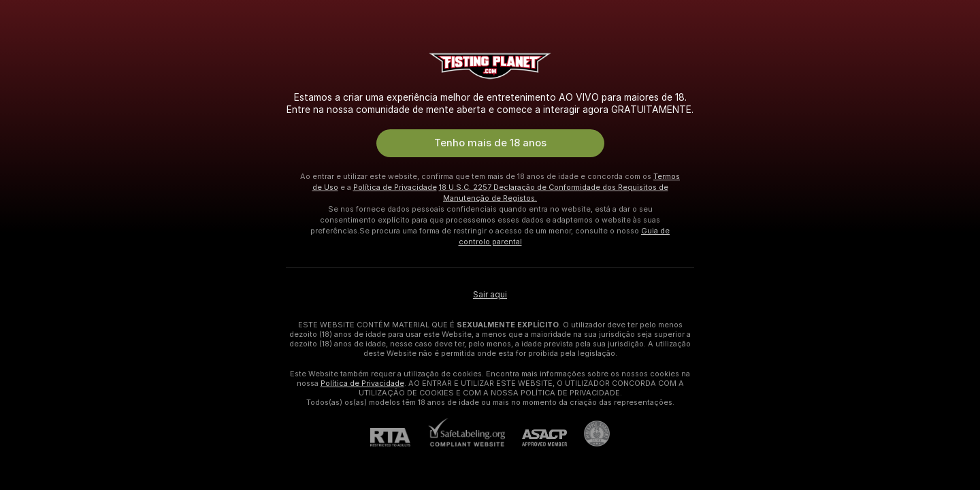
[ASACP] (536, 438)
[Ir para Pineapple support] (588, 434)
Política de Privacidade (395, 187)
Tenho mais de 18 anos (490, 143)
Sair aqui (490, 295)
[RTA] (399, 437)
